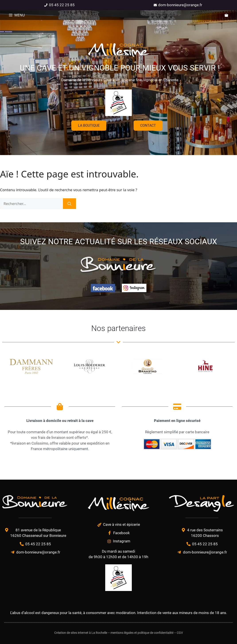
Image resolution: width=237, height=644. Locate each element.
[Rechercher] (69, 204)
